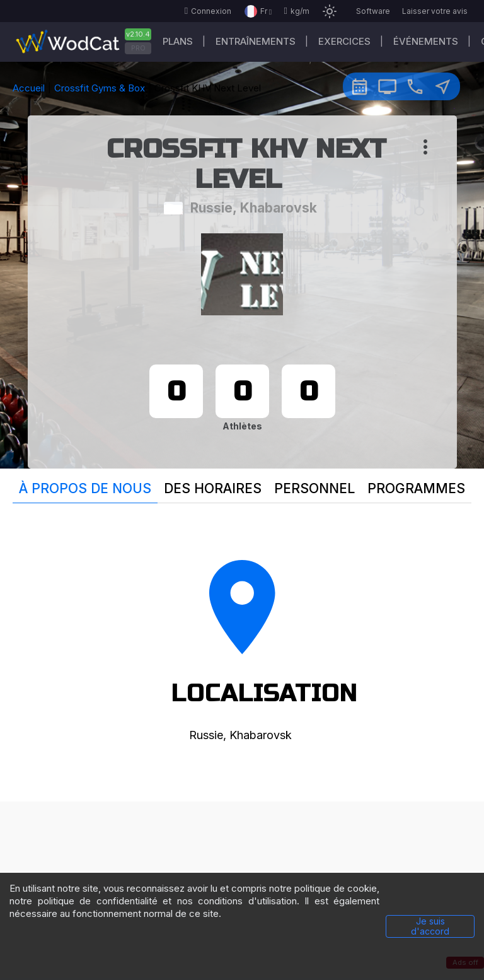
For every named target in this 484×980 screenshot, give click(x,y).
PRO (138, 48)
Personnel (314, 488)
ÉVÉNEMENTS (426, 41)
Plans (178, 41)
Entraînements (256, 41)
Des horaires (213, 488)
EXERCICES (344, 41)
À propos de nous (85, 488)
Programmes (416, 488)
